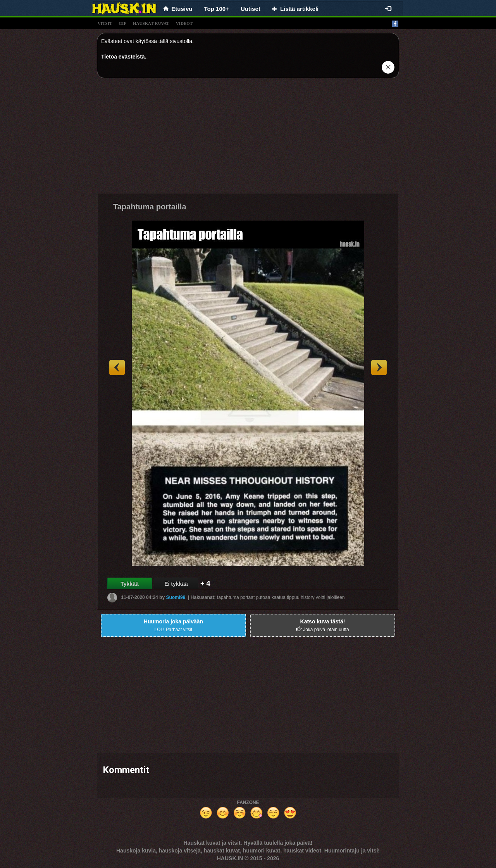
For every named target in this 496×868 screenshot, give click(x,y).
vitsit (105, 23)
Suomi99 (176, 597)
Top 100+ (217, 9)
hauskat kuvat (151, 23)
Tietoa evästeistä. (124, 57)
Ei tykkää (176, 584)
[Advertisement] (248, 138)
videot (184, 23)
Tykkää (129, 584)
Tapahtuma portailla (150, 207)
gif (122, 23)
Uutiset (251, 9)
